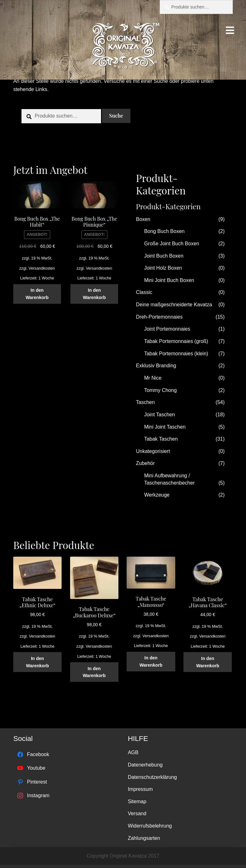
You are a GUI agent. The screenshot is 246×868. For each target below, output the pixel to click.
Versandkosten (42, 268)
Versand (137, 813)
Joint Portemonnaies (167, 329)
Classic (144, 292)
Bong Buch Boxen (164, 231)
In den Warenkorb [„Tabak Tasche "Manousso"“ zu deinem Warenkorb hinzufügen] (151, 661)
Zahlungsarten (144, 838)
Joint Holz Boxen (163, 268)
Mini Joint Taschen (165, 427)
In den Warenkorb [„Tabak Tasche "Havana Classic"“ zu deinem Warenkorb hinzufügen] (208, 662)
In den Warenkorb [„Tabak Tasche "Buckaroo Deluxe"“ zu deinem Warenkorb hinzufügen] (94, 672)
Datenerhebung (145, 765)
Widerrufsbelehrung (150, 826)
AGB (133, 752)
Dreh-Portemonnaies (159, 317)
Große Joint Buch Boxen (171, 244)
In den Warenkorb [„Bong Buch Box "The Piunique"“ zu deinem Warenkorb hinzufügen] (94, 294)
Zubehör (146, 463)
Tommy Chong (160, 390)
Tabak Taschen (161, 439)
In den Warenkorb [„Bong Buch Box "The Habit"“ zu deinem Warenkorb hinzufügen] (37, 294)
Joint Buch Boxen (164, 256)
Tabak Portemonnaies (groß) (176, 341)
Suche (116, 116)
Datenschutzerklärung (153, 777)
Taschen (146, 402)
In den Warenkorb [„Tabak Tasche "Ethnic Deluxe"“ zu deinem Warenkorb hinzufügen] (37, 662)
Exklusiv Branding (156, 366)
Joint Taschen (159, 415)
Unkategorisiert (153, 451)
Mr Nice (153, 378)
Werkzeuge (157, 495)
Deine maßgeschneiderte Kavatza (174, 305)
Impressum (140, 789)
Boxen (143, 219)
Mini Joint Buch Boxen (169, 280)
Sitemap (137, 801)
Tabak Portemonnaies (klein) (176, 354)
